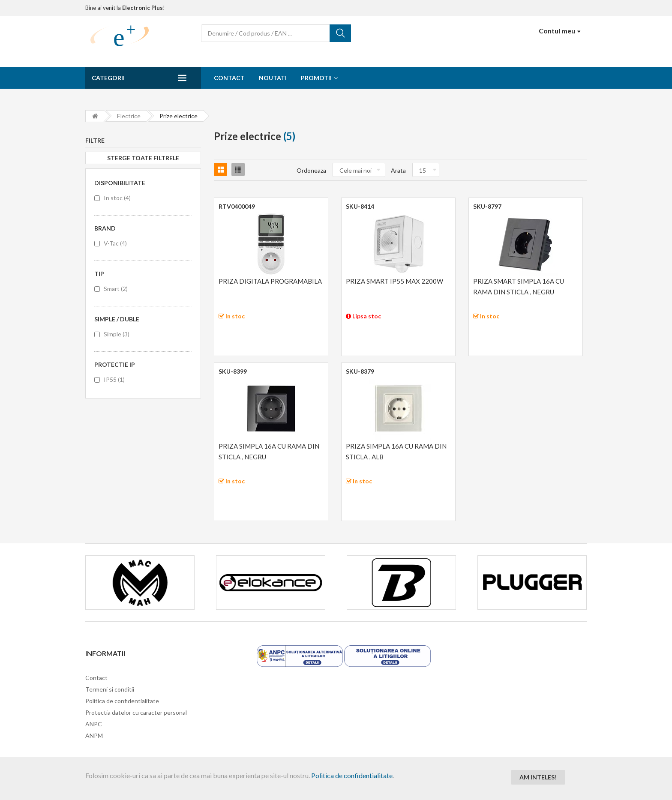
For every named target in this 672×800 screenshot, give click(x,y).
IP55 (114, 379)
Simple (117, 334)
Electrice (129, 116)
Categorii (108, 78)
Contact (229, 78)
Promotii (316, 78)
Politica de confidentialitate (352, 775)
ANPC (94, 724)
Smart (116, 289)
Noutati (273, 78)
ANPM (94, 736)
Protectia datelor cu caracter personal (136, 712)
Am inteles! (538, 777)
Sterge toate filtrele (143, 158)
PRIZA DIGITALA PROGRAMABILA (270, 281)
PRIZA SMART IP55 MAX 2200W (394, 281)
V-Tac (115, 243)
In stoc (117, 198)
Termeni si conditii (110, 689)
